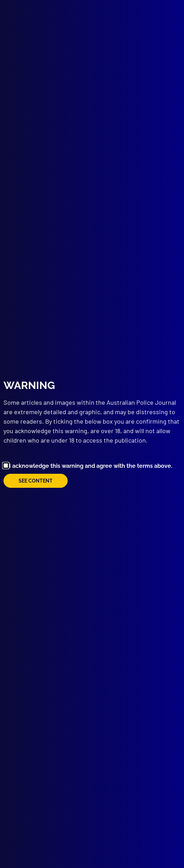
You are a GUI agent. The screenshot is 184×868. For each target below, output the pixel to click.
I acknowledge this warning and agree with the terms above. (91, 466)
